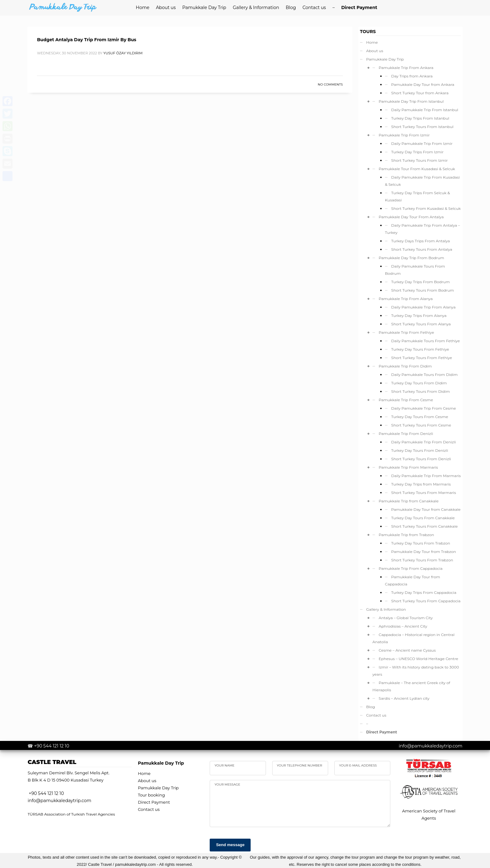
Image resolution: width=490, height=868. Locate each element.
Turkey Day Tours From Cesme (420, 417)
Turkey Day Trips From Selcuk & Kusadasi (417, 196)
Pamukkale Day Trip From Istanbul (411, 101)
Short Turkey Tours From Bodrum (423, 290)
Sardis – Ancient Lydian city (404, 698)
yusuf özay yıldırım (123, 53)
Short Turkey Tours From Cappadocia (426, 601)
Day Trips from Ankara (412, 76)
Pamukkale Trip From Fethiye (406, 332)
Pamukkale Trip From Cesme (406, 400)
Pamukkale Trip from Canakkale (409, 501)
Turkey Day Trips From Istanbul (420, 118)
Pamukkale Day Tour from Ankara (423, 84)
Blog (371, 707)
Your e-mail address (358, 765)
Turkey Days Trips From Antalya (421, 241)
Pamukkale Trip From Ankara (406, 68)
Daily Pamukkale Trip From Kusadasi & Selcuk (422, 181)
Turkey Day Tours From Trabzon (421, 543)
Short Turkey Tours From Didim (421, 391)
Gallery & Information (386, 609)
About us (375, 51)
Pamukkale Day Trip (385, 59)
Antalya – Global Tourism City (406, 618)
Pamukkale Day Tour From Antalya (411, 217)
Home (372, 42)
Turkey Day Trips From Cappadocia (424, 592)
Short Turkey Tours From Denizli (421, 459)
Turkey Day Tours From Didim (419, 383)
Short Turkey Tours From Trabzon (422, 560)
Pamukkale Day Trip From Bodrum (411, 258)
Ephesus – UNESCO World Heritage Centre (419, 659)
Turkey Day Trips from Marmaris (421, 484)
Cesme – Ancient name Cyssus (407, 650)
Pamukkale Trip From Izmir (404, 135)
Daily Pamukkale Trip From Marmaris (426, 476)
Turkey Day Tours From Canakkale (423, 518)
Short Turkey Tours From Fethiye (422, 358)
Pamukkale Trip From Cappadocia (411, 568)
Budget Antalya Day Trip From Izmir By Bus (87, 40)
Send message (230, 845)
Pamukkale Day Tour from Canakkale (426, 509)
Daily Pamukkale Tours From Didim (425, 375)
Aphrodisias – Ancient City (403, 626)
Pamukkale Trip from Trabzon (406, 535)
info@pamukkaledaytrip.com (431, 746)
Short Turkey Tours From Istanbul (422, 127)
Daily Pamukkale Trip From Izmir (422, 143)
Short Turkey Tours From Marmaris (424, 493)
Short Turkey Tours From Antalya (422, 249)
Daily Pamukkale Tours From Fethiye (426, 341)
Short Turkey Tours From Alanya (421, 324)
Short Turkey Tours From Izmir (420, 160)
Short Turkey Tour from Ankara (420, 93)
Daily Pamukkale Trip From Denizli (424, 442)
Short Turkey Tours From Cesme (421, 425)
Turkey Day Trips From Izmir (417, 152)
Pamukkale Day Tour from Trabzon (424, 552)
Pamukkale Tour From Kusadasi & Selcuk (417, 169)
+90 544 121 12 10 (52, 746)
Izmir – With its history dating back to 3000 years (416, 671)
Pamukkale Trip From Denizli (406, 434)
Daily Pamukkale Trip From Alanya (423, 307)
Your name (224, 765)
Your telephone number (300, 765)
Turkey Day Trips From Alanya (419, 316)
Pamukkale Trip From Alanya (406, 299)
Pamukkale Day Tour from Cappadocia (412, 580)
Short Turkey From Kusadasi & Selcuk (426, 208)
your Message (227, 784)
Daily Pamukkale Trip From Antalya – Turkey (422, 229)
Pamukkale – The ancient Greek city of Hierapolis (411, 686)
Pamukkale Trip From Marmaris (408, 467)
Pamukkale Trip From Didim (405, 366)
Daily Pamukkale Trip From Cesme (424, 408)
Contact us (376, 715)
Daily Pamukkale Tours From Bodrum (415, 270)
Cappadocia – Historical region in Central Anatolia (414, 638)
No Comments (330, 84)
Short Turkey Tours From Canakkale (425, 526)
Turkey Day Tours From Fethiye (420, 349)
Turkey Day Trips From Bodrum (420, 282)
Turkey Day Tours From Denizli (420, 450)
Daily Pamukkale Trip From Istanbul (425, 110)
